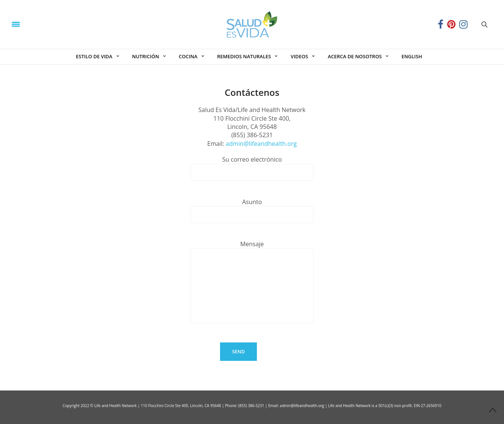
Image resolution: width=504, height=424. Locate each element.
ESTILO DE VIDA (94, 56)
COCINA (188, 56)
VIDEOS (299, 56)
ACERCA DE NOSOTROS (355, 56)
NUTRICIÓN (146, 56)
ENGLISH (412, 56)
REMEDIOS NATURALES (244, 56)
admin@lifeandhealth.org (261, 144)
